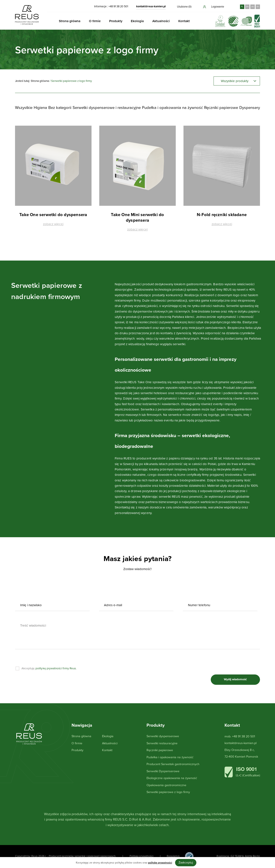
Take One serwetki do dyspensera (53, 215)
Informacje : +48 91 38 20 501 (111, 6)
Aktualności (161, 21)
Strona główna (70, 21)
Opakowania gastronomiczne (166, 785)
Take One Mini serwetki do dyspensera (137, 218)
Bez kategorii (60, 108)
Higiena (40, 108)
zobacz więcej (53, 224)
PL (242, 7)
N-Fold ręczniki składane (222, 215)
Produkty (116, 21)
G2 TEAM (236, 856)
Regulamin (173, 856)
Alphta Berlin (252, 856)
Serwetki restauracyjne (162, 743)
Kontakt (184, 21)
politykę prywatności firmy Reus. (56, 668)
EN (247, 7)
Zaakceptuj (186, 863)
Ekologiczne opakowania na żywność (172, 778)
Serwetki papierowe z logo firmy (168, 792)
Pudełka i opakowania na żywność (172, 108)
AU (253, 7)
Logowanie (213, 7)
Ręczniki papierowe (221, 108)
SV (258, 7)
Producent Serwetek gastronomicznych (173, 764)
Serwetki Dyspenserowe (163, 771)
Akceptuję (49, 669)
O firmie (95, 21)
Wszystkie (24, 108)
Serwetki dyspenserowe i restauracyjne (107, 108)
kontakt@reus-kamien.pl (151, 6)
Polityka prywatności (142, 856)
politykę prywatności (160, 863)
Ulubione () (184, 7)
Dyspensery (250, 108)
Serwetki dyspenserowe (163, 736)
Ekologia (137, 21)
